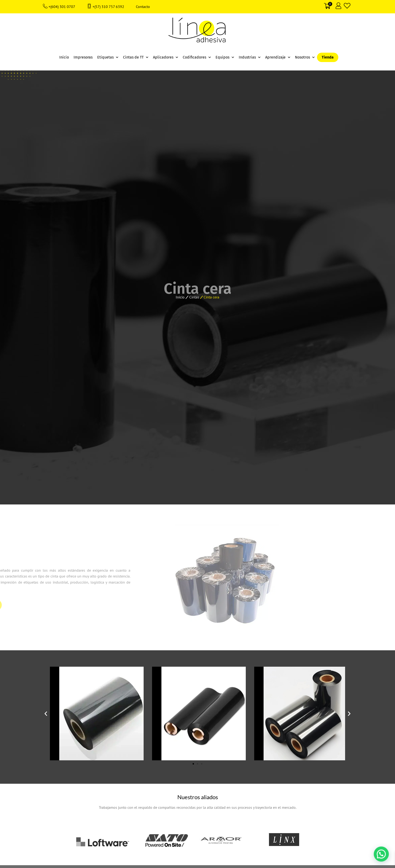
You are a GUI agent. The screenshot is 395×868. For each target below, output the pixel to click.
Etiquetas (108, 57)
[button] (46, 714)
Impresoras (83, 57)
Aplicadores (166, 57)
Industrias (250, 57)
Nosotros (305, 57)
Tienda (328, 57)
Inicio (64, 57)
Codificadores (197, 57)
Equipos (225, 57)
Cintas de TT (136, 57)
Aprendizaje (278, 57)
